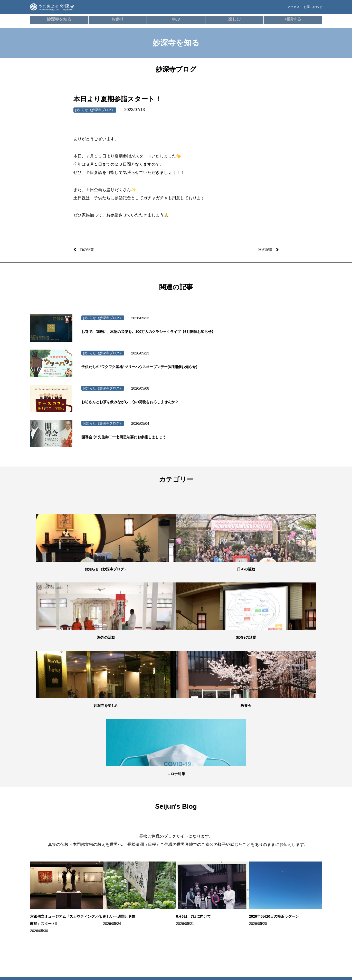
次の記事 (264, 249)
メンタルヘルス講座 (245, 818)
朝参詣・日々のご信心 (101, 810)
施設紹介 (44, 826)
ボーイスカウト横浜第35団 (297, 855)
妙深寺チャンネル (50, 879)
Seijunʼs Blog (49, 872)
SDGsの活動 (46, 856)
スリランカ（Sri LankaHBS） (290, 829)
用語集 (139, 826)
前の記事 (88, 249)
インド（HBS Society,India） (298, 847)
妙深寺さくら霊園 (50, 895)
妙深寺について (48, 810)
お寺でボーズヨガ (195, 818)
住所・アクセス (48, 833)
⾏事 (89, 826)
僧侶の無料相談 (242, 810)
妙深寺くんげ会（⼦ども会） (299, 810)
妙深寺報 (44, 887)
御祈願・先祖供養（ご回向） (106, 841)
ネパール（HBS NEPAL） (296, 839)
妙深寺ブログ (47, 864)
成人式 (91, 864)
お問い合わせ (311, 9)
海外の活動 (45, 849)
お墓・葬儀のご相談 (245, 826)
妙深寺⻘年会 (288, 818)
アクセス (284, 9)
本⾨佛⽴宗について (148, 818)
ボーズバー (191, 810)
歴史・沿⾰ (142, 810)
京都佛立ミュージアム (294, 884)
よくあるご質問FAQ (245, 833)
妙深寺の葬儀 (95, 833)
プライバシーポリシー (246, 849)
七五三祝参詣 (95, 856)
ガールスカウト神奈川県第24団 (297, 866)
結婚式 (91, 872)
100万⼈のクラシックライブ (202, 833)
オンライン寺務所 (98, 818)
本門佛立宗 (287, 876)
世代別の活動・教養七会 (54, 841)
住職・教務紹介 (48, 818)
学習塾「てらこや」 (196, 826)
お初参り (92, 849)
